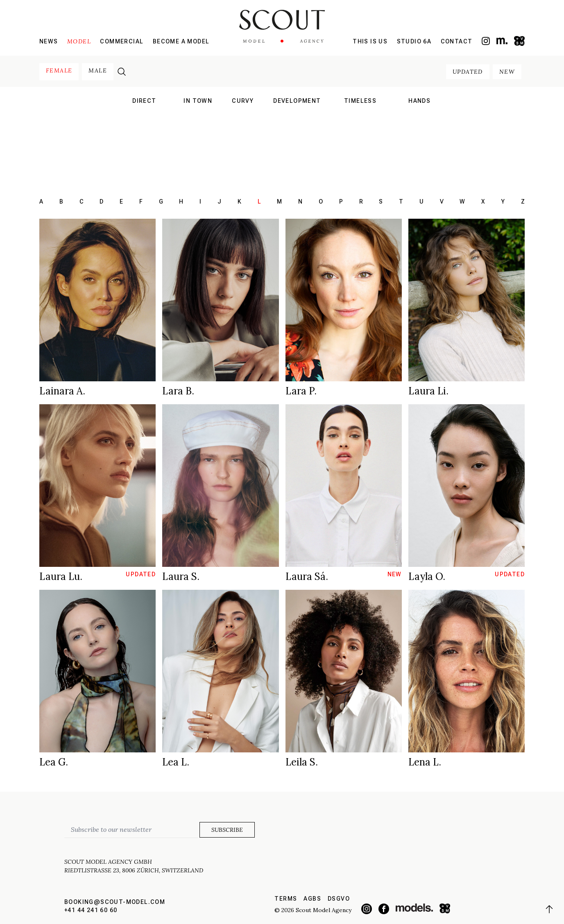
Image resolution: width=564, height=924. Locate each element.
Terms (286, 899)
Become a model (181, 41)
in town (198, 101)
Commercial (122, 41)
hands (419, 101)
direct (144, 101)
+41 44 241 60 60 (91, 910)
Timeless (360, 101)
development (297, 101)
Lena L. (425, 762)
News (49, 41)
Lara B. (178, 391)
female (59, 70)
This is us (370, 41)
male (98, 70)
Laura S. (181, 576)
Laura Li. (428, 391)
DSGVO (339, 899)
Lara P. (301, 391)
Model (79, 41)
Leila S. (302, 762)
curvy (243, 101)
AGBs (312, 899)
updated (468, 72)
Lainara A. (62, 391)
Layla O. (427, 576)
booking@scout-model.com (115, 902)
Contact (457, 41)
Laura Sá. (307, 576)
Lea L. (176, 762)
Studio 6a (414, 41)
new (507, 72)
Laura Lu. (61, 576)
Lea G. (54, 762)
